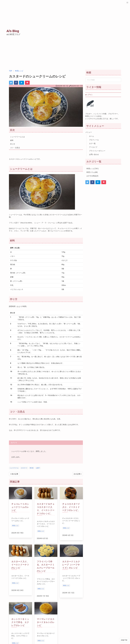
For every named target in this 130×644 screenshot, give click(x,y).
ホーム (92, 136)
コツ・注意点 (15, 148)
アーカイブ (93, 147)
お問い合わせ (94, 154)
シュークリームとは (17, 137)
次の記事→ (78, 474)
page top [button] (124, 640)
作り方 (13, 144)
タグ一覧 (92, 144)
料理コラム (92, 172)
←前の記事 (14, 474)
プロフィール (94, 140)
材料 (12, 140)
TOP (10, 71)
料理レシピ (19, 71)
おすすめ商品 (92, 176)
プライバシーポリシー (97, 151)
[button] (127, 3)
